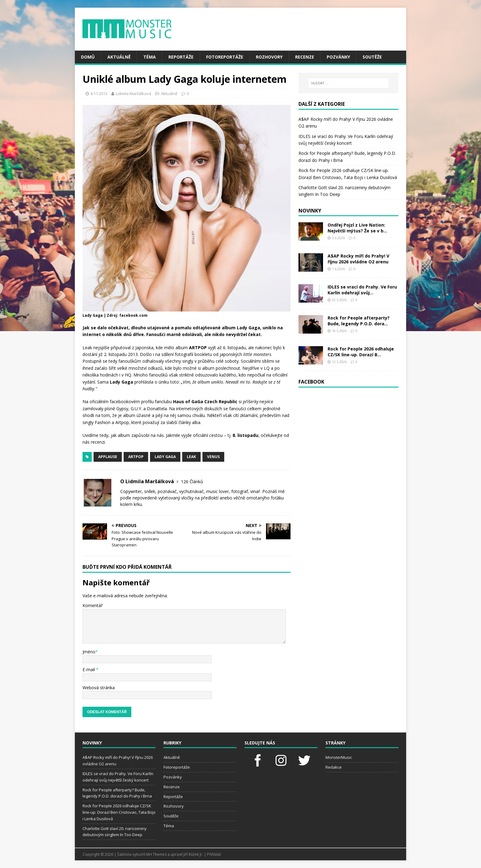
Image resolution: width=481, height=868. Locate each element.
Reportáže (181, 57)
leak (191, 457)
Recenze (305, 57)
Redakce (334, 767)
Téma (150, 57)
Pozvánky (338, 57)
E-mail (89, 669)
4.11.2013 (99, 94)
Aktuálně (119, 57)
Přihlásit (214, 854)
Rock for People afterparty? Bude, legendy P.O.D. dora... (359, 321)
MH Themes (156, 854)
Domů (88, 57)
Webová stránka (99, 688)
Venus (213, 457)
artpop (136, 457)
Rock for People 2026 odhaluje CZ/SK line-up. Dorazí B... (361, 352)
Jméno (89, 652)
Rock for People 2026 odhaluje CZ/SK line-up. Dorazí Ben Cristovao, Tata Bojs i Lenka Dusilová (119, 812)
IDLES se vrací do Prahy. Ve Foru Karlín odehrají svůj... (362, 290)
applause (108, 457)
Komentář (93, 605)
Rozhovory (269, 57)
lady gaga (165, 457)
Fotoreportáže (225, 57)
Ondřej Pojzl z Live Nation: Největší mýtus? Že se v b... (357, 228)
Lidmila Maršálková (133, 94)
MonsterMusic (339, 757)
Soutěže (372, 57)
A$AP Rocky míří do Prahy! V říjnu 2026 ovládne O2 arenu (358, 259)
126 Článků (192, 482)
